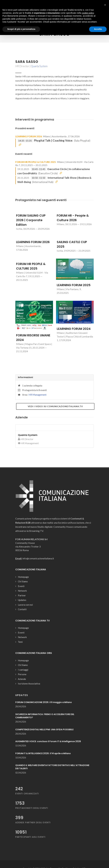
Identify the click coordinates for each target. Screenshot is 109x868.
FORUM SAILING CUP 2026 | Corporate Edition (31, 220)
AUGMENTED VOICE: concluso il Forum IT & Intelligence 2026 (48, 741)
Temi (20, 642)
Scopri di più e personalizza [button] (21, 29)
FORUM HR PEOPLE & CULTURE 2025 (36, 162)
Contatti (22, 609)
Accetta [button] (98, 29)
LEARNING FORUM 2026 (29, 136)
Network (22, 591)
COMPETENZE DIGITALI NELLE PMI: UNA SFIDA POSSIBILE (44, 729)
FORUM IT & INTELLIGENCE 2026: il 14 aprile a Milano (43, 753)
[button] (105, 5)
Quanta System (39, 66)
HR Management (37, 395)
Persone (22, 674)
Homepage (23, 577)
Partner (22, 595)
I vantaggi (23, 670)
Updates (22, 600)
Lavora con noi (25, 605)
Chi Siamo (23, 581)
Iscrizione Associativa (29, 684)
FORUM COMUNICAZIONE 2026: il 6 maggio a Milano (44, 702)
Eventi (21, 586)
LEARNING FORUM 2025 (74, 285)
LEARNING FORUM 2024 (74, 329)
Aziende (22, 679)
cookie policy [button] (88, 13)
